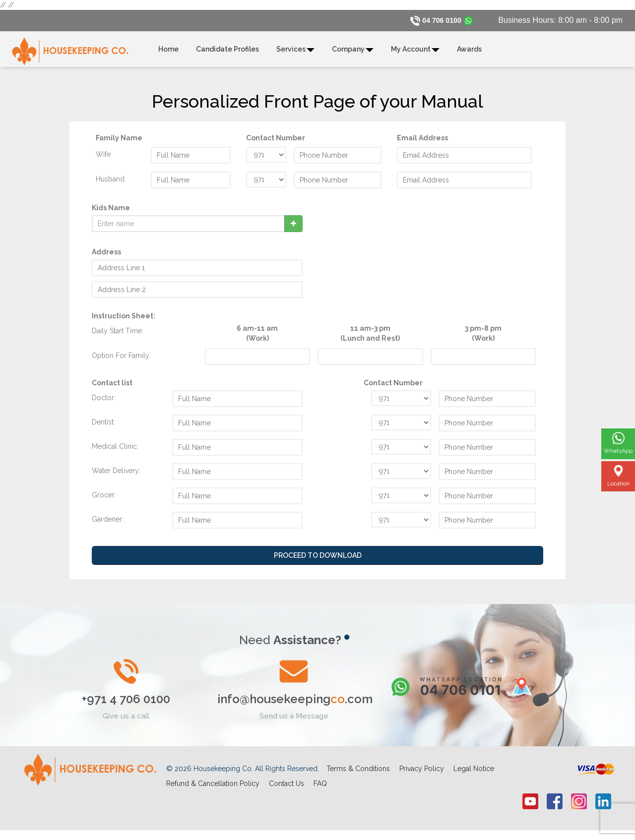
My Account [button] (415, 54)
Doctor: (104, 402)
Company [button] (353, 54)
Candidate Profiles (227, 54)
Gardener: (108, 524)
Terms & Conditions (358, 774)
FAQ (320, 788)
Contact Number (393, 387)
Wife (103, 159)
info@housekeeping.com (295, 704)
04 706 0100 (439, 20)
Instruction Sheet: (124, 320)
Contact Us (286, 788)
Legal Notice (474, 774)
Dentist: (103, 426)
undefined (266, 159)
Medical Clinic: (115, 451)
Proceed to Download (318, 560)
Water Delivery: (116, 475)
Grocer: (104, 499)
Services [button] (295, 54)
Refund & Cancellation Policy (213, 788)
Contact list (112, 387)
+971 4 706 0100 (126, 704)
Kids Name (111, 212)
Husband (110, 183)
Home (168, 54)
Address (106, 256)
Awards (469, 54)
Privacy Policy (422, 774)
